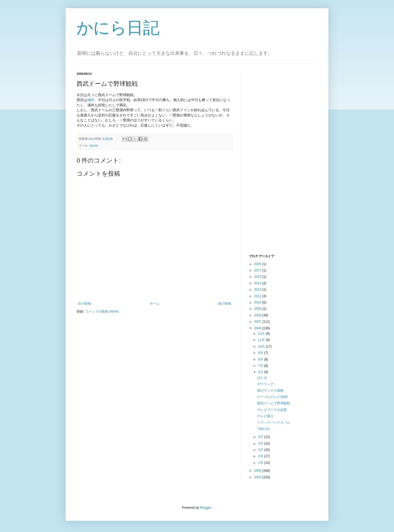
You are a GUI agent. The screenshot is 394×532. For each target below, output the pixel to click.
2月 (261, 456)
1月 (261, 463)
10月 (262, 347)
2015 (258, 277)
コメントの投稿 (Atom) (102, 311)
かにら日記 (118, 28)
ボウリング (265, 384)
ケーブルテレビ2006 (272, 397)
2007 (258, 322)
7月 (261, 366)
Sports (94, 145)
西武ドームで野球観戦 (274, 403)
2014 (258, 283)
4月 (261, 444)
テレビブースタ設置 (272, 410)
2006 (258, 328)
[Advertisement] (271, 162)
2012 (258, 296)
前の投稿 (225, 304)
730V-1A (263, 429)
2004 (258, 477)
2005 (258, 471)
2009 (258, 309)
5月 (261, 437)
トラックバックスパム (274, 422)
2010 (258, 302)
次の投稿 (85, 304)
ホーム (155, 304)
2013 (258, 290)
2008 (258, 315)
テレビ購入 (265, 416)
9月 (261, 353)
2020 (258, 264)
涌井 (91, 100)
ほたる (262, 378)
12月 (262, 334)
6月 (261, 372)
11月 (262, 340)
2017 (258, 270)
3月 (261, 450)
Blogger (206, 508)
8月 (261, 359)
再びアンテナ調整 (270, 391)
